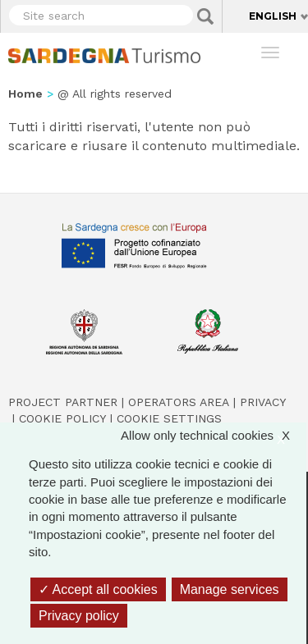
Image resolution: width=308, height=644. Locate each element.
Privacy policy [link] (79, 616)
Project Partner (63, 402)
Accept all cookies (98, 589)
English (273, 16)
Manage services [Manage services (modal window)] (230, 589)
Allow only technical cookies (214, 435)
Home (25, 94)
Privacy (263, 402)
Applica (205, 16)
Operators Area (179, 402)
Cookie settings (169, 418)
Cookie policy (62, 418)
